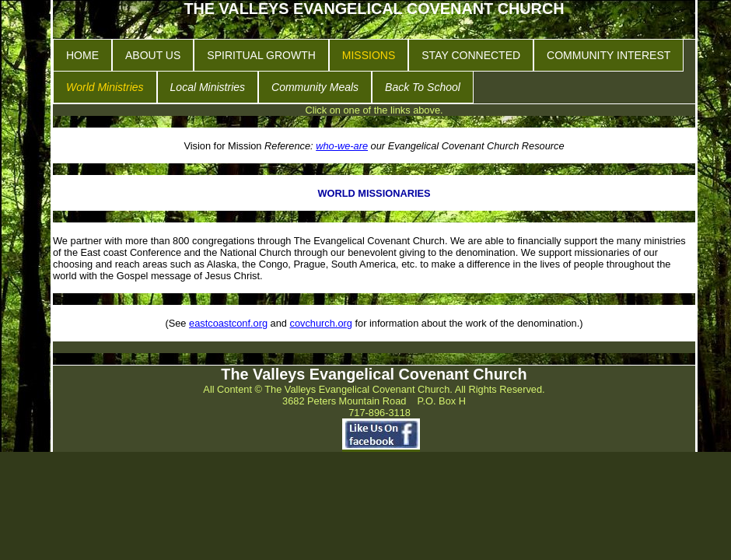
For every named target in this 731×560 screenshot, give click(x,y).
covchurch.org (321, 323)
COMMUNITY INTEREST (609, 55)
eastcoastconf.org (228, 323)
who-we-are (342, 146)
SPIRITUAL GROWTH (261, 55)
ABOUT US (153, 55)
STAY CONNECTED (471, 55)
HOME (82, 55)
